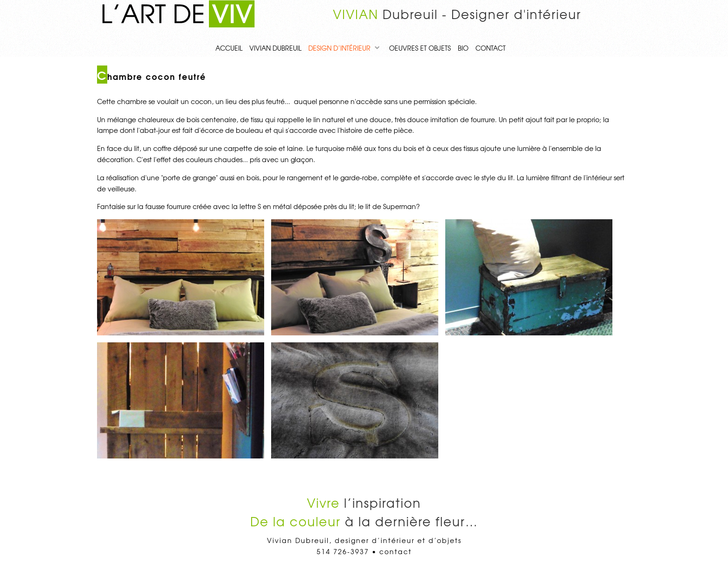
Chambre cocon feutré (152, 76)
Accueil (229, 48)
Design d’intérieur (339, 48)
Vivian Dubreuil (275, 48)
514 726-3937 (343, 551)
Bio (463, 48)
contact (491, 48)
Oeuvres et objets (420, 48)
